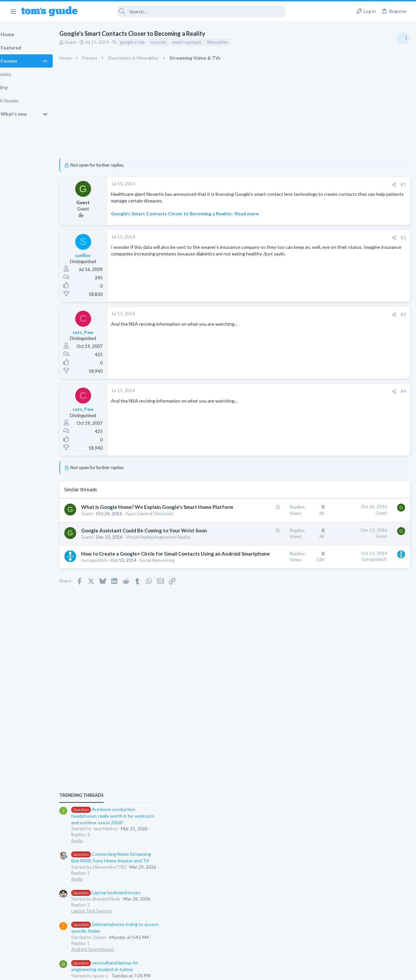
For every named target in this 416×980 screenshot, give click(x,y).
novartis (175, 42)
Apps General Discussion (346, 585)
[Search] (186, 11)
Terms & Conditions (271, 971)
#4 (297, 398)
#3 (297, 321)
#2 (297, 244)
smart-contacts (204, 42)
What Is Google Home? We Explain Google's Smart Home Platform (132, 520)
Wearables (234, 42)
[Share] (287, 185)
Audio (328, 406)
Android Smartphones (343, 514)
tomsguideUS (111, 614)
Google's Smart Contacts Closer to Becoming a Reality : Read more (202, 220)
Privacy (225, 971)
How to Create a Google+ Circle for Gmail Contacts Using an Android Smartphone (135, 600)
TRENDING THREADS (332, 360)
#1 (297, 185)
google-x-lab (149, 42)
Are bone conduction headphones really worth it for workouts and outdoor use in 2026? (364, 381)
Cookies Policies (183, 971)
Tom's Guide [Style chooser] (362, 943)
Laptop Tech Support (342, 476)
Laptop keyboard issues (357, 457)
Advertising (137, 971)
